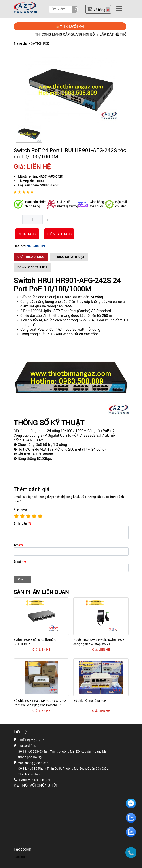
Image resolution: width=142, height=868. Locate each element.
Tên (18, 545)
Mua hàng (27, 234)
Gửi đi (22, 579)
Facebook (20, 857)
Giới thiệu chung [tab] (31, 257)
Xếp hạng (20, 509)
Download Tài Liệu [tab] (32, 267)
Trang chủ (21, 43)
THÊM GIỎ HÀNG (59, 234)
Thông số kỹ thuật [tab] (69, 257)
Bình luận (22, 523)
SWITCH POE (40, 43)
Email (20, 561)
